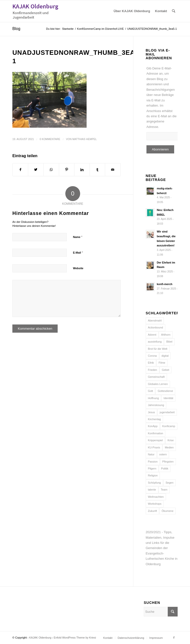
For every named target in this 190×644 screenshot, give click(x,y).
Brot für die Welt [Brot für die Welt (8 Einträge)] (158, 349)
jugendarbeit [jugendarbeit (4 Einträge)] (167, 412)
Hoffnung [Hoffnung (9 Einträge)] (153, 398)
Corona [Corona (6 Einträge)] (152, 356)
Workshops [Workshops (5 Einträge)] (155, 504)
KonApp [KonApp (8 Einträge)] (153, 426)
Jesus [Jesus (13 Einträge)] (152, 412)
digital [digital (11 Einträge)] (165, 356)
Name (78, 237)
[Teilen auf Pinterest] (67, 170)
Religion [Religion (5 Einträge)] (153, 475)
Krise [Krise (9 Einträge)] (171, 440)
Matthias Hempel (84, 139)
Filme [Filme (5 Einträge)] (162, 363)
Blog (16, 29)
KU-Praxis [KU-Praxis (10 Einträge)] (154, 447)
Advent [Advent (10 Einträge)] (152, 335)
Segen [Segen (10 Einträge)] (169, 483)
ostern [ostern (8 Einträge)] (163, 454)
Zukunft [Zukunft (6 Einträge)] (153, 511)
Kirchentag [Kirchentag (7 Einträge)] (154, 419)
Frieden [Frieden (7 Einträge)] (153, 370)
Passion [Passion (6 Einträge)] (153, 462)
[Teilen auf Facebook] (20, 170)
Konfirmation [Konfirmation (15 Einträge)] (156, 433)
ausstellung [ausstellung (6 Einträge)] (155, 342)
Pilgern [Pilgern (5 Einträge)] (152, 468)
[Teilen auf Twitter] (36, 170)
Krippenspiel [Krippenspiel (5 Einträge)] (155, 440)
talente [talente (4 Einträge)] (152, 490)
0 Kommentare (50, 139)
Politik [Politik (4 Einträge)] (165, 468)
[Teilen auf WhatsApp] (51, 170)
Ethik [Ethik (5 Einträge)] (151, 363)
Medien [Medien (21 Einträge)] (169, 447)
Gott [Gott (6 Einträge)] (151, 391)
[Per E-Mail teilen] (113, 170)
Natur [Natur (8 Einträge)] (151, 454)
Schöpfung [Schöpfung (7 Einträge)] (154, 483)
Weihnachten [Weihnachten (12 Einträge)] (156, 497)
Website (78, 268)
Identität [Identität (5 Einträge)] (168, 398)
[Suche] (174, 11)
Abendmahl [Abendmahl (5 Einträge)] (155, 321)
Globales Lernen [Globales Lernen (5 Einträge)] (158, 384)
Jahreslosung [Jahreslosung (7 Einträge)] (156, 405)
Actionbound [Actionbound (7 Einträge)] (155, 327)
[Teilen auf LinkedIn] (82, 170)
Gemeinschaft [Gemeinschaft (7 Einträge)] (156, 377)
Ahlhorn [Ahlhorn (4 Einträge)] (166, 335)
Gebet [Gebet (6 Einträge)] (166, 370)
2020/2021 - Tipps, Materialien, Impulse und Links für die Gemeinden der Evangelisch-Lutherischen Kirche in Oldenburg (162, 548)
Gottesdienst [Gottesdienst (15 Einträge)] (165, 391)
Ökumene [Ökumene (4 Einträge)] (167, 511)
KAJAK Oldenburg (40, 638)
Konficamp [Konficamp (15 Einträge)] (169, 426)
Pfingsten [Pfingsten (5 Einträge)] (168, 462)
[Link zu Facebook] (174, 638)
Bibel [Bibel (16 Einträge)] (169, 342)
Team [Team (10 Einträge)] (164, 490)
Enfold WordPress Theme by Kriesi (75, 638)
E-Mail (78, 252)
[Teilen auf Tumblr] (97, 170)
